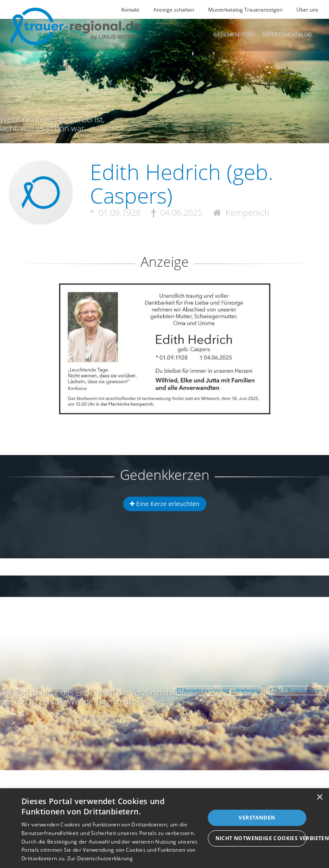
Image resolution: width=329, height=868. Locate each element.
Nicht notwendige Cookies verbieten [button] (261, 838)
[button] (164, 315)
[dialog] (164, 828)
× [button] (319, 797)
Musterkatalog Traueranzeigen (245, 10)
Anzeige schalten (174, 10)
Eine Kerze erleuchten (165, 504)
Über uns (307, 10)
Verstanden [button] (257, 818)
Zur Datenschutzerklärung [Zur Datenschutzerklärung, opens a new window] (100, 858)
